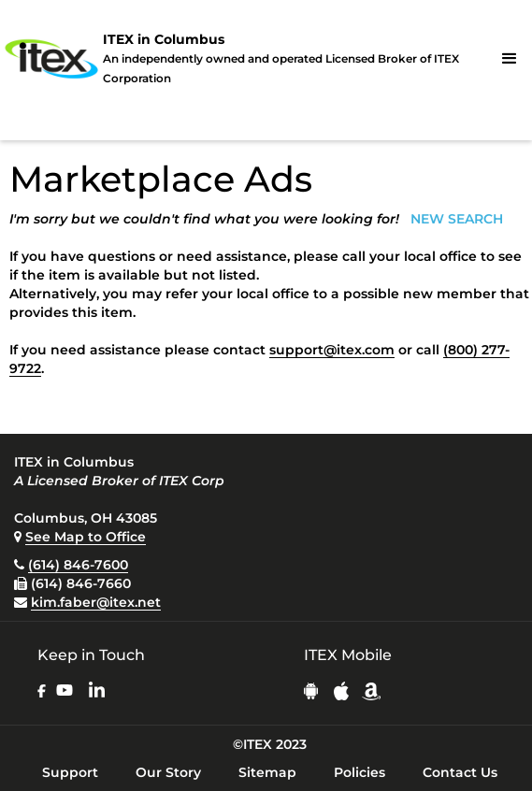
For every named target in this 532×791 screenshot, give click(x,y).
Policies (359, 772)
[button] (510, 59)
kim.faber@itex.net (96, 602)
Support (70, 772)
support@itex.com (332, 350)
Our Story (168, 772)
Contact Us (460, 772)
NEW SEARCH (457, 219)
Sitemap (267, 772)
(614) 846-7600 (78, 565)
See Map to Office (86, 537)
